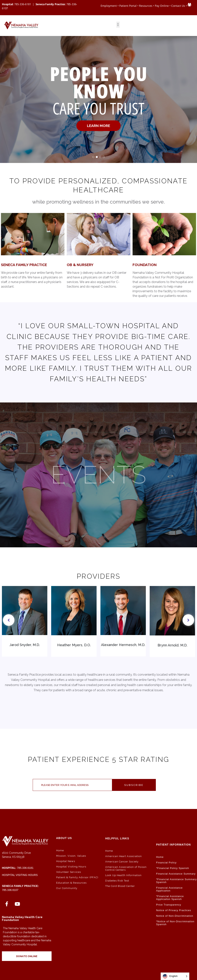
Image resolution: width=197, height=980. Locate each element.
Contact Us (178, 6)
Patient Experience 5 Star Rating (99, 759)
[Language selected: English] (175, 976)
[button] (118, 25)
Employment (109, 6)
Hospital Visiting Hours (20, 875)
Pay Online (162, 6)
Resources (146, 6)
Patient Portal (128, 6)
